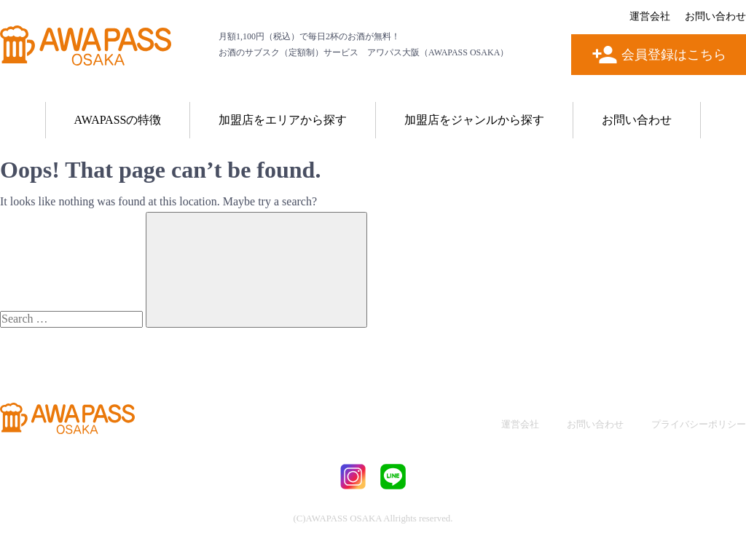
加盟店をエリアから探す (283, 120)
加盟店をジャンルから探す (474, 120)
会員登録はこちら (674, 55)
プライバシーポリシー (699, 424)
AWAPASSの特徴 (118, 120)
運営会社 (650, 16)
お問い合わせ (715, 16)
